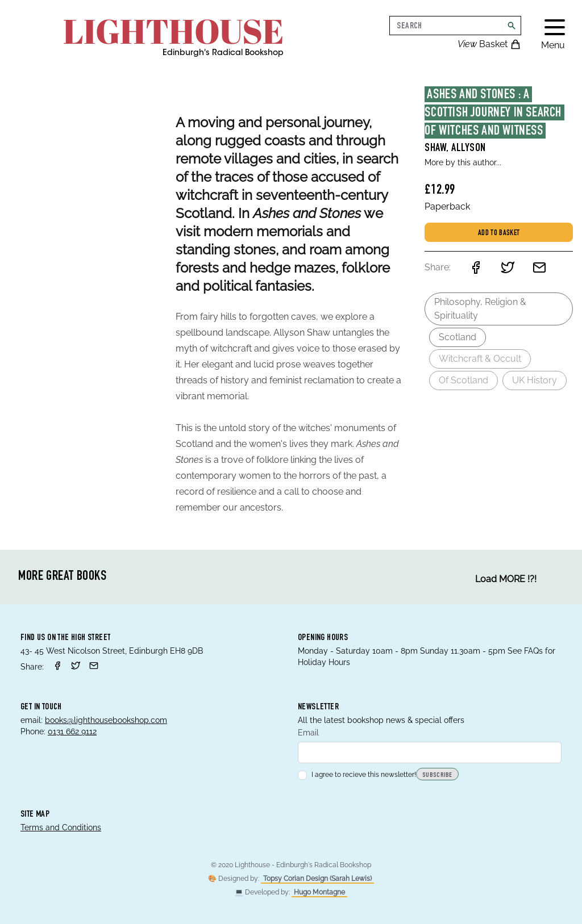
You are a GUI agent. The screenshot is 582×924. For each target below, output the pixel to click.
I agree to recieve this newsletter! (357, 775)
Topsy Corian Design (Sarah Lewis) (317, 879)
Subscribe (437, 775)
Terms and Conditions (61, 827)
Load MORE (506, 579)
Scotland (458, 337)
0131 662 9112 (72, 731)
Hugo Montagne (319, 892)
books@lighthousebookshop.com (106, 720)
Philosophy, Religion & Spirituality (480, 309)
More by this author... (463, 162)
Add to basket (499, 233)
